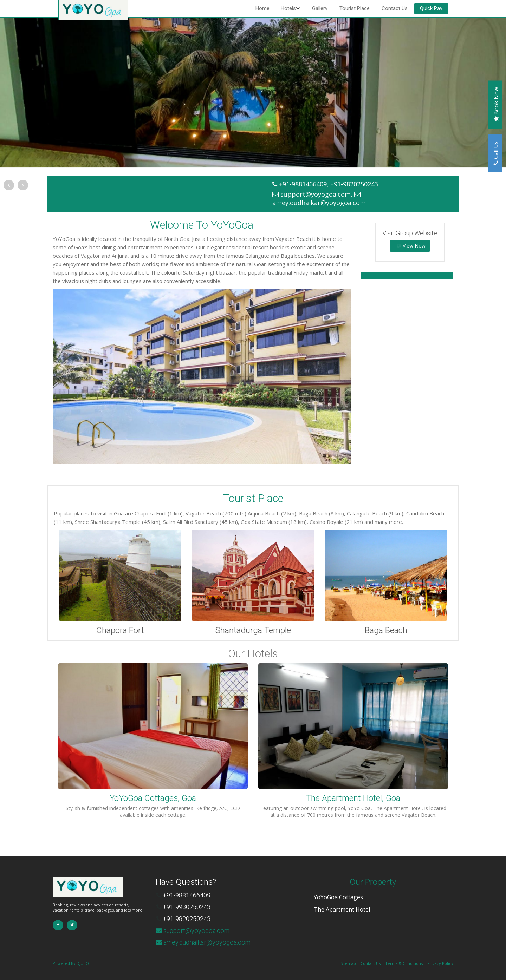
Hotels (288, 8)
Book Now (496, 106)
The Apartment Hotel (342, 909)
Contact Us (395, 8)
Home (262, 8)
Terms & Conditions (404, 963)
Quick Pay (431, 8)
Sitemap (348, 963)
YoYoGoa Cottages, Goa (153, 798)
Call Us (496, 155)
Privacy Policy (440, 963)
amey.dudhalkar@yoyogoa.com (319, 203)
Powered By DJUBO (71, 963)
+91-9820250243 (187, 919)
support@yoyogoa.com (316, 194)
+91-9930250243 (187, 907)
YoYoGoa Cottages (338, 897)
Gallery (320, 8)
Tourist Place (355, 8)
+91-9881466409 (187, 895)
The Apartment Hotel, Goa (353, 798)
